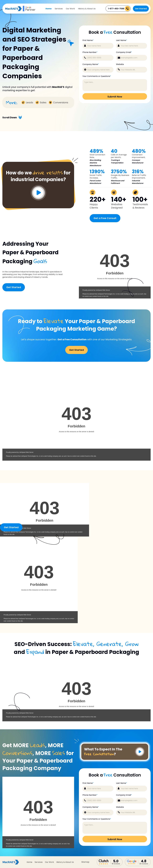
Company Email (124, 52)
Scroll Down (12, 117)
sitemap (85, 862)
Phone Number (90, 52)
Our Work (70, 9)
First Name (88, 40)
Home (49, 9)
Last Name (122, 40)
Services (59, 9)
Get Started (141, 9)
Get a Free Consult (105, 218)
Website (120, 64)
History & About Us (87, 9)
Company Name (91, 64)
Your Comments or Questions (97, 76)
